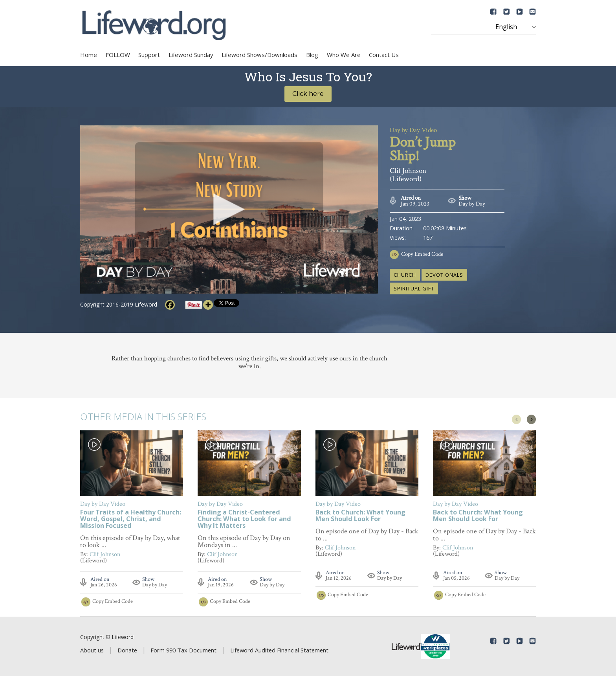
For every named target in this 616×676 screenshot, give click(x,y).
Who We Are (344, 55)
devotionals (444, 275)
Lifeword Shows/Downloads (259, 55)
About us (92, 650)
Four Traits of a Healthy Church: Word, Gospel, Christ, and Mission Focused (131, 519)
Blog (312, 55)
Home (89, 55)
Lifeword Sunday (191, 55)
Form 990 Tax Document (183, 650)
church (405, 275)
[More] (208, 305)
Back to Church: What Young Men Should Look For (360, 516)
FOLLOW (118, 55)
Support (149, 55)
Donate (127, 650)
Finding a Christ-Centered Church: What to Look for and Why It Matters (244, 519)
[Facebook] (170, 305)
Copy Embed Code (422, 254)
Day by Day (472, 204)
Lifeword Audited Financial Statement (279, 650)
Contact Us (384, 55)
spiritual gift (414, 288)
